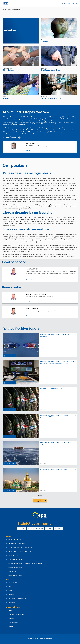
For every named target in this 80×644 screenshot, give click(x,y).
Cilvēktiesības (8, 70)
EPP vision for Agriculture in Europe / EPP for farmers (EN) (26, 563)
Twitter (31, 528)
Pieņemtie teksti (13, 622)
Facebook (22, 528)
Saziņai (10, 591)
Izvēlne (63, 3)
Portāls (10, 610)
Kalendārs (11, 618)
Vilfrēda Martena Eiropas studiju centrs (20, 547)
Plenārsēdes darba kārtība (16, 614)
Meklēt (75, 3)
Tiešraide (11, 626)
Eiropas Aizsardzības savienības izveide (52, 389)
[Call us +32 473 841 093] (29, 316)
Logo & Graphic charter (15, 575)
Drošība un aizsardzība (51, 70)
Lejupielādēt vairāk (40, 501)
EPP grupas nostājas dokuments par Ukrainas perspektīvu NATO (54, 416)
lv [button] (70, 3)
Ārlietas (44, 42)
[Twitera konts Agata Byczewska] (32, 316)
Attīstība (6, 98)
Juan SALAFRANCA (32, 269)
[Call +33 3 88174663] (32, 280)
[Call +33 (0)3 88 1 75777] (32, 151)
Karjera (10, 587)
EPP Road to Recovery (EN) (16, 567)
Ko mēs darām (11, 10)
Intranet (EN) (12, 571)
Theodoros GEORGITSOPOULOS (36, 294)
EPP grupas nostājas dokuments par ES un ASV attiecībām (55, 335)
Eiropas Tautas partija (14, 539)
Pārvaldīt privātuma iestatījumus (18, 599)
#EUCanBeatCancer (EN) (15, 559)
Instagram (58, 528)
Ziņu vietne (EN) (13, 583)
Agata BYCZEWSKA (32, 308)
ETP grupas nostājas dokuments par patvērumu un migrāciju (56, 443)
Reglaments (11, 603)
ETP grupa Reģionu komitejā (16, 543)
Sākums (4, 10)
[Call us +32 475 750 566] (29, 301)
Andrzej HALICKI (32, 143)
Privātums (11, 595)
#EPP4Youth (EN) (13, 555)
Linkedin (49, 528)
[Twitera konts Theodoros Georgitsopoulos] (32, 301)
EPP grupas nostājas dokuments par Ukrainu (54, 469)
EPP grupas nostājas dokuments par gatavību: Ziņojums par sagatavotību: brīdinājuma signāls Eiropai (58, 362)
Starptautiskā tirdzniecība (52, 98)
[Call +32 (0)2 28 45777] (30, 151)
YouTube (40, 528)
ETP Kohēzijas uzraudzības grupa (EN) (19, 551)
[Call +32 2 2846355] (29, 280)
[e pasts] (27, 151)
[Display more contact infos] (35, 151)
